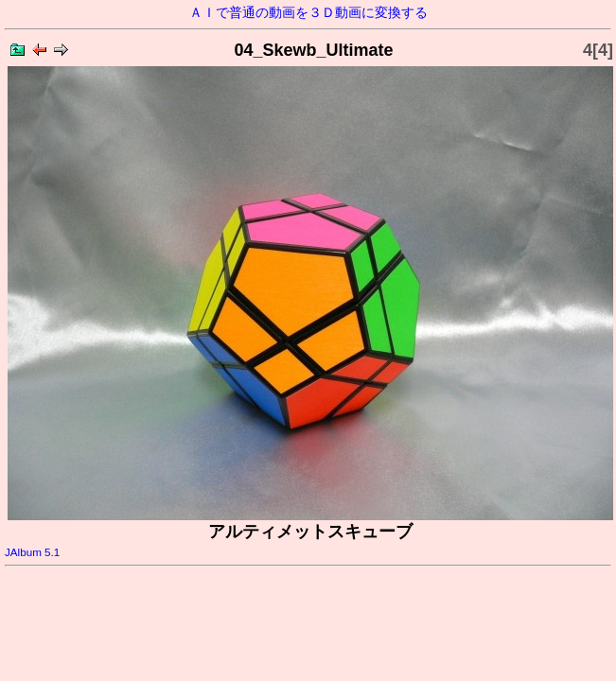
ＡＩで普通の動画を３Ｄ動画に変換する (308, 12)
